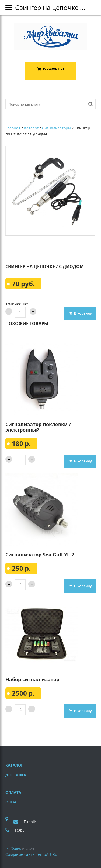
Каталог (31, 128)
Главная (13, 128)
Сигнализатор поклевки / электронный (38, 427)
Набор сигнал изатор (32, 679)
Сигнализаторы (57, 128)
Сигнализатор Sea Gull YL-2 (40, 555)
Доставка (16, 775)
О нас (11, 802)
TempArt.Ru (47, 854)
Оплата (13, 792)
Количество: (17, 304)
